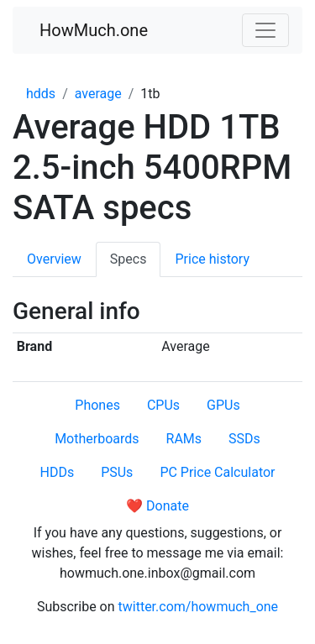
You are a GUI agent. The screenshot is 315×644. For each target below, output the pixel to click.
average (98, 94)
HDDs (57, 472)
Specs (129, 259)
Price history (212, 259)
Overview (54, 259)
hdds (41, 94)
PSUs (117, 472)
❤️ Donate (157, 506)
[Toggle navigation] (265, 30)
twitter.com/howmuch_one (199, 607)
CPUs (163, 405)
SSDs (244, 439)
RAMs (184, 439)
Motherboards (97, 439)
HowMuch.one (94, 30)
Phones (97, 405)
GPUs (223, 405)
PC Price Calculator (217, 472)
